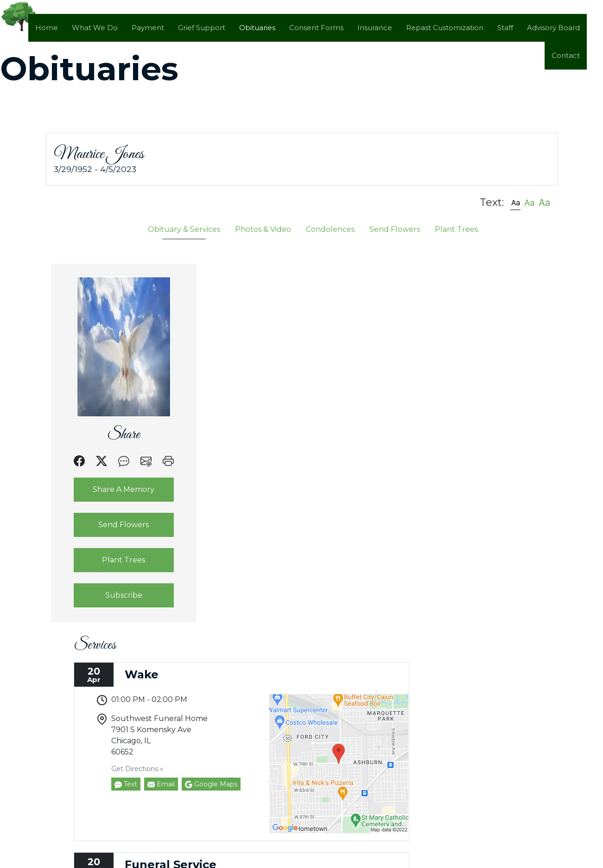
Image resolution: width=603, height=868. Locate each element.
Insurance (375, 28)
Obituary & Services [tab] (184, 229)
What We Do (95, 28)
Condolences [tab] (330, 229)
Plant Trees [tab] (456, 229)
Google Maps (339, 418)
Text (254, 418)
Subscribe (113, 595)
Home (47, 28)
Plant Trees (112, 559)
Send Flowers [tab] (395, 229)
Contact (566, 55)
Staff (505, 28)
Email (289, 418)
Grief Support (202, 28)
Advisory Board (553, 28)
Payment (148, 28)
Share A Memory (112, 489)
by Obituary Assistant (235, 863)
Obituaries (257, 28)
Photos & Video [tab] (263, 229)
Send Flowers (112, 524)
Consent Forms (316, 28)
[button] (515, 202)
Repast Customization (445, 28)
